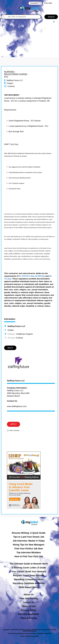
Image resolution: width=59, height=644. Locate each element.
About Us (29, 594)
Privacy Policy (29, 610)
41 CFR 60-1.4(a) (26, 276)
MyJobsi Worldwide (29, 614)
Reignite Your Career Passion (29, 575)
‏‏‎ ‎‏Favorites (35, 3)
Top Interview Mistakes (29, 552)
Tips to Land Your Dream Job (29, 537)
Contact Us (29, 602)
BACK (10, 348)
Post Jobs (48, 3)
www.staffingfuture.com (17, 406)
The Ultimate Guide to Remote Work (29, 564)
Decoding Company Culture (29, 579)
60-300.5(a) (40, 276)
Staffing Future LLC (16, 381)
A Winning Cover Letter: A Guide (29, 568)
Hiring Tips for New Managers (29, 545)
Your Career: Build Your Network (29, 572)
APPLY (13, 424)
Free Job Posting (29, 598)
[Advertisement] (29, 36)
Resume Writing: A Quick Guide (29, 533)
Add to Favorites (14, 430)
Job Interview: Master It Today (29, 541)
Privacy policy (34, 636)
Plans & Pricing (29, 618)
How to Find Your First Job (29, 556)
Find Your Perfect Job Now (29, 549)
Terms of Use (29, 606)
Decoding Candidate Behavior (29, 583)
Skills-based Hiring (29, 587)
